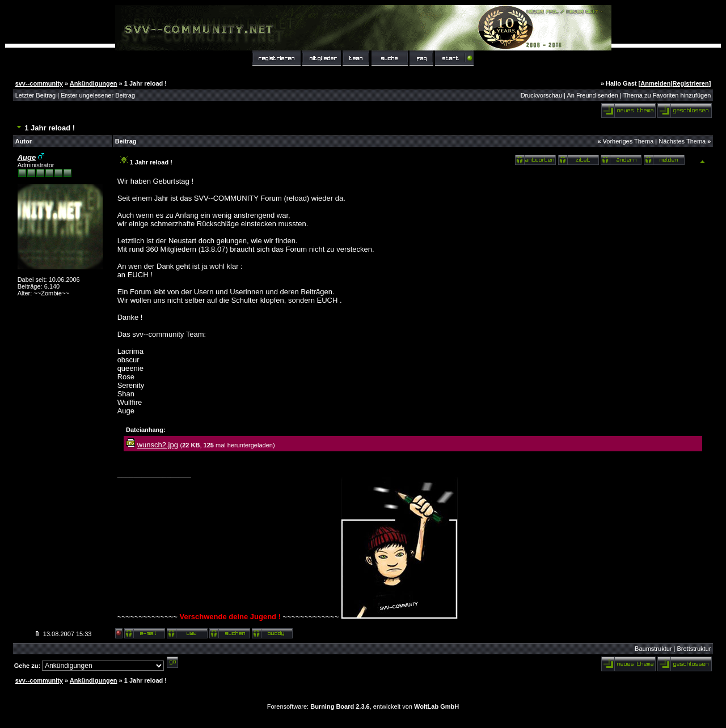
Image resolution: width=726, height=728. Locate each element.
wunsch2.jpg (158, 445)
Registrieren (691, 83)
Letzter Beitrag (36, 95)
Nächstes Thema (682, 141)
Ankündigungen (94, 83)
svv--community (39, 83)
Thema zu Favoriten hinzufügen (667, 95)
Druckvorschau (541, 95)
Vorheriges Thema (628, 141)
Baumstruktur (653, 649)
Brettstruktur (694, 649)
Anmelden (655, 83)
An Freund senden (592, 95)
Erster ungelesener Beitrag (98, 95)
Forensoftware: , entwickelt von (363, 706)
